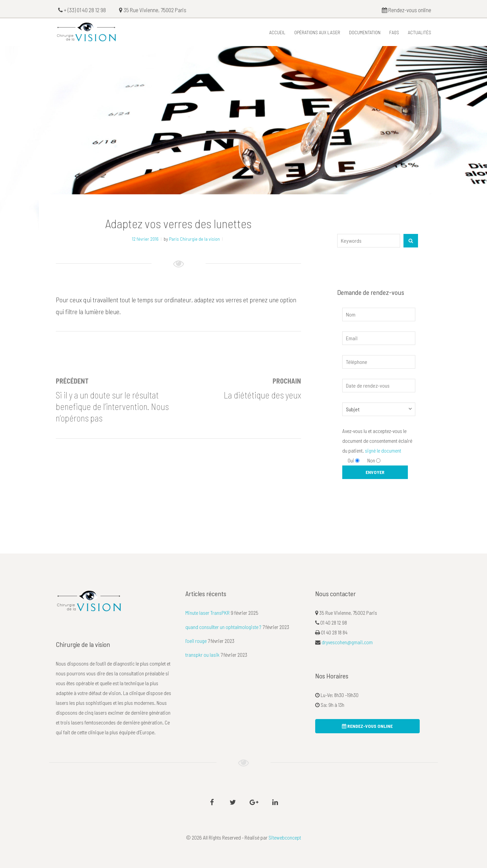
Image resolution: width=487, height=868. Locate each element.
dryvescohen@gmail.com (347, 642)
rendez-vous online (367, 726)
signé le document (383, 450)
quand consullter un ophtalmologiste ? (223, 627)
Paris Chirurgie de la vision (194, 239)
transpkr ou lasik (202, 655)
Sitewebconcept (285, 837)
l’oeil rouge (196, 641)
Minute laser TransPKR (207, 613)
